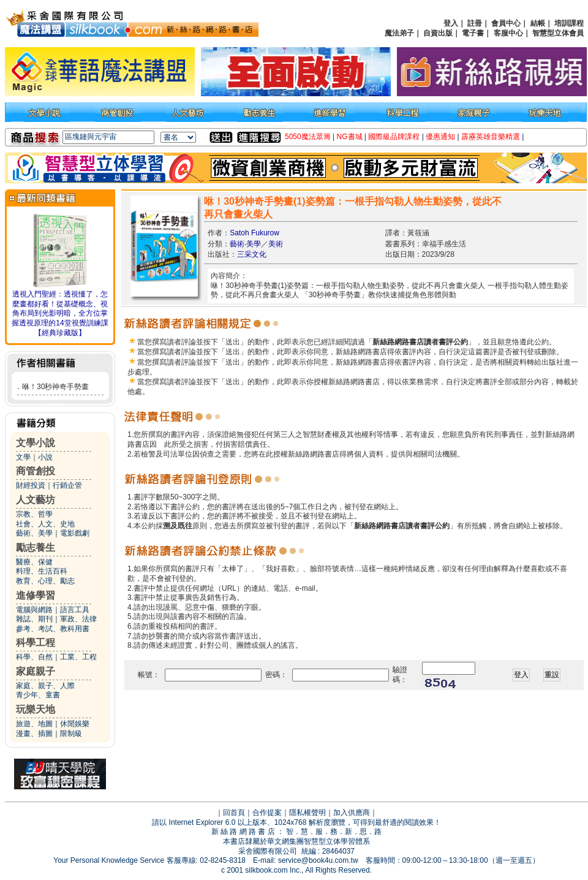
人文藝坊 (36, 500)
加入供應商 (352, 813)
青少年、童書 (38, 695)
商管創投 (36, 471)
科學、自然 (34, 657)
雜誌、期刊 (34, 619)
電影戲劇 (75, 533)
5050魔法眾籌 (308, 137)
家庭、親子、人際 (45, 686)
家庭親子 (36, 671)
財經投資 (31, 485)
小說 (45, 457)
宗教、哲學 (34, 514)
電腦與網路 (34, 610)
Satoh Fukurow (254, 233)
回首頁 (234, 813)
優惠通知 (440, 137)
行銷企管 (67, 485)
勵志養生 (36, 548)
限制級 (71, 734)
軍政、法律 (78, 619)
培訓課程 (569, 23)
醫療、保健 (34, 562)
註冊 (475, 23)
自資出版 (438, 33)
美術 (276, 244)
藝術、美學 (34, 533)
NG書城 (350, 137)
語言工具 (75, 610)
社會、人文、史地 (45, 524)
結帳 (538, 23)
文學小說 (36, 443)
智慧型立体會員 (558, 33)
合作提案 (267, 813)
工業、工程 (78, 657)
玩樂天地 (36, 709)
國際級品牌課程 (394, 137)
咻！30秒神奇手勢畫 (55, 387)
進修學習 (36, 595)
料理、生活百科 (42, 571)
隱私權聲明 (307, 813)
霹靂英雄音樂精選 (491, 137)
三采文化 (252, 254)
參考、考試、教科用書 (53, 629)
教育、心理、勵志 (45, 581)
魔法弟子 (399, 33)
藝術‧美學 (245, 244)
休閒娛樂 (75, 724)
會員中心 (506, 23)
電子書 (473, 33)
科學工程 (36, 643)
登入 (451, 23)
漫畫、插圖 (34, 734)
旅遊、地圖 (34, 724)
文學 (23, 457)
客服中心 (508, 33)
